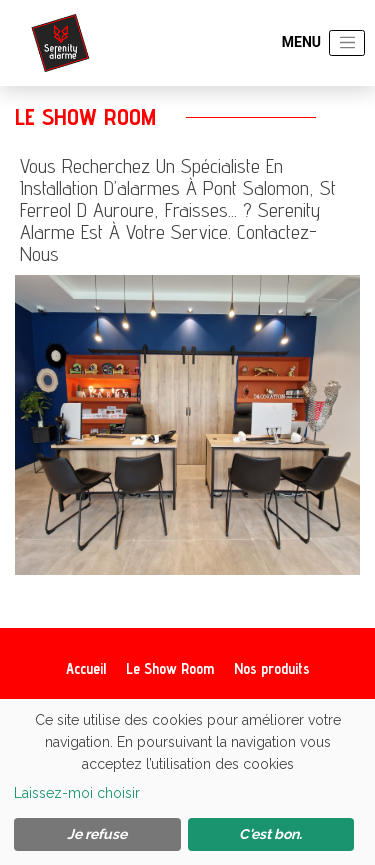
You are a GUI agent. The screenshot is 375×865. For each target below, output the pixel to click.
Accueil (86, 668)
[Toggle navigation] (347, 43)
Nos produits (272, 668)
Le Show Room (170, 668)
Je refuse (97, 834)
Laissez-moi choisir (77, 793)
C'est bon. (270, 834)
